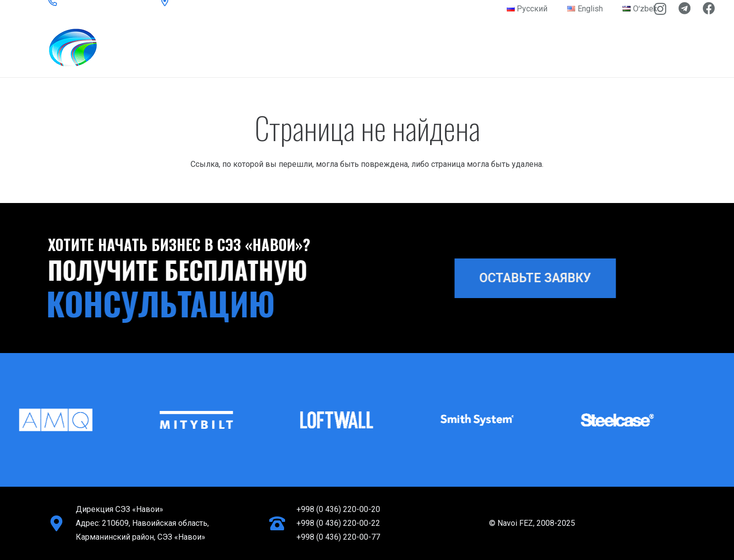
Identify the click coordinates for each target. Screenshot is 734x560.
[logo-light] (123, 48)
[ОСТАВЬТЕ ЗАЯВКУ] (542, 278)
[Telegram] (685, 8)
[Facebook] (709, 8)
